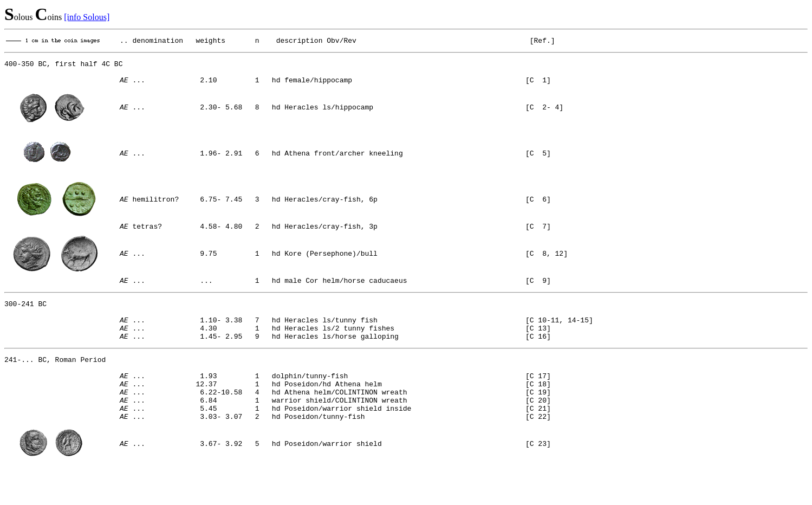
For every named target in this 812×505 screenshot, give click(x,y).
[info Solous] (87, 17)
